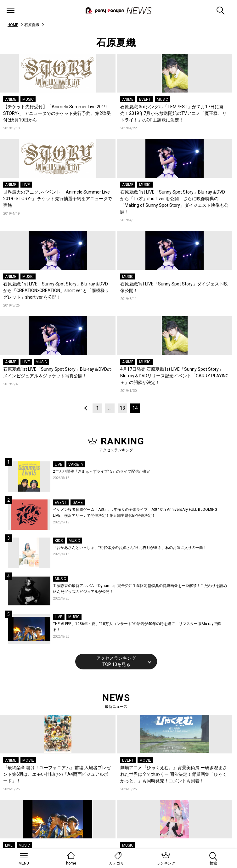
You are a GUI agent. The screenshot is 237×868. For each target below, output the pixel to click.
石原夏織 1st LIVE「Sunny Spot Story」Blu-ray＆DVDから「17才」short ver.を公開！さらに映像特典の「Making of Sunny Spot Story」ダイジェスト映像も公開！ (174, 202)
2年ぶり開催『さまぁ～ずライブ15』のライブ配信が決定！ (103, 471)
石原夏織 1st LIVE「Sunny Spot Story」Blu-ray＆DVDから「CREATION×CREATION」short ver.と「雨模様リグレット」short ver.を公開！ (56, 290)
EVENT (145, 99)
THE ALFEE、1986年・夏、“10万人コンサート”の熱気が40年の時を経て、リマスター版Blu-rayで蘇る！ (137, 627)
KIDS (59, 541)
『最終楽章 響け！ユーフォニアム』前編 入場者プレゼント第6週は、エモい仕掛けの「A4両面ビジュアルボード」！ (57, 774)
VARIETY (76, 465)
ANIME (11, 99)
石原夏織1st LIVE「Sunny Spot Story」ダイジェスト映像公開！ (174, 287)
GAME (78, 503)
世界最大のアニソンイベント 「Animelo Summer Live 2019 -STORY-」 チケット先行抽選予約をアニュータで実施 (58, 199)
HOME (13, 25)
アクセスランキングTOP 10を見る (116, 661)
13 (122, 408)
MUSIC (28, 99)
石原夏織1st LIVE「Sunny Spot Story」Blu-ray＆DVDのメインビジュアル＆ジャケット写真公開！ (57, 372)
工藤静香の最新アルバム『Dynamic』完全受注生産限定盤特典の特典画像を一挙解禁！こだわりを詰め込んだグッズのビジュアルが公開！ (140, 589)
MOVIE (28, 760)
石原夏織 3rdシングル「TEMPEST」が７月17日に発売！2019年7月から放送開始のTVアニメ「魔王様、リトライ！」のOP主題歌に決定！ (173, 113)
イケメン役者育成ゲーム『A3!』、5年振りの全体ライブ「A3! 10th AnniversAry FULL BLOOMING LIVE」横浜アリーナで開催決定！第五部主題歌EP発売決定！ (135, 513)
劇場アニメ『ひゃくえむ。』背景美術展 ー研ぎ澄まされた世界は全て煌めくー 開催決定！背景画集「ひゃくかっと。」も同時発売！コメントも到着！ (174, 774)
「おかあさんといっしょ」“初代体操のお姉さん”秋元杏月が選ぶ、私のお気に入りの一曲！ (130, 548)
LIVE (26, 185)
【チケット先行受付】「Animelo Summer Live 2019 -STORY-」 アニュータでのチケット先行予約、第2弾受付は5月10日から (57, 113)
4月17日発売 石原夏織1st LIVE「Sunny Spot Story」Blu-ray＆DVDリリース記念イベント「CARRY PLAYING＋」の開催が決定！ (174, 376)
